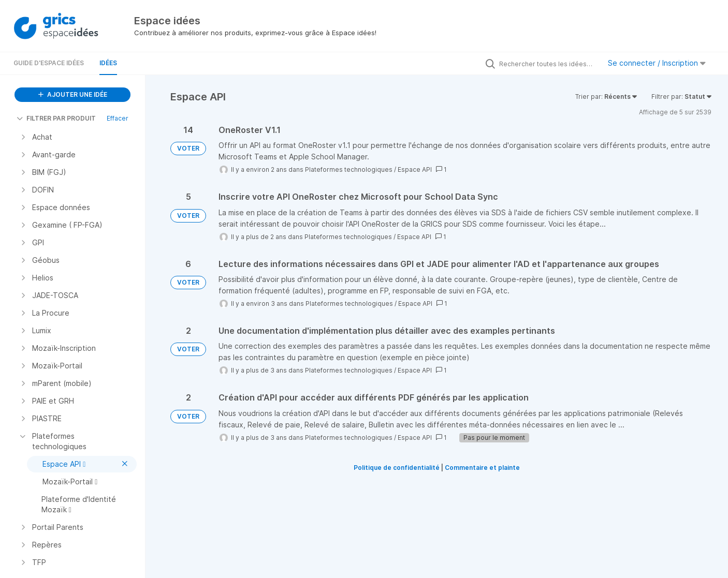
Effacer (118, 118)
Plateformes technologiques (349, 169)
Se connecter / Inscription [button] (657, 63)
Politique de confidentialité (397, 468)
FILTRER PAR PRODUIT (56, 118)
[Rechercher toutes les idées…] (547, 64)
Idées (108, 63)
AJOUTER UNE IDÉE (73, 94)
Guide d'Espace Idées (49, 63)
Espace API (415, 169)
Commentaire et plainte (482, 468)
